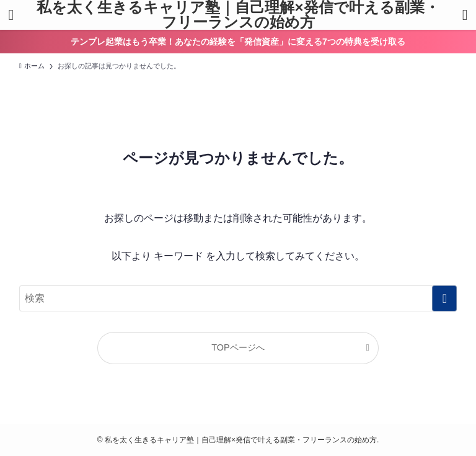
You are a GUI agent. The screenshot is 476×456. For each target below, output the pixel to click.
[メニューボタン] (11, 15)
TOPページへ (238, 347)
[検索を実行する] (444, 298)
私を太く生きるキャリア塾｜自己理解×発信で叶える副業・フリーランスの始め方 (238, 15)
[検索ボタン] (465, 15)
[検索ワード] (238, 298)
